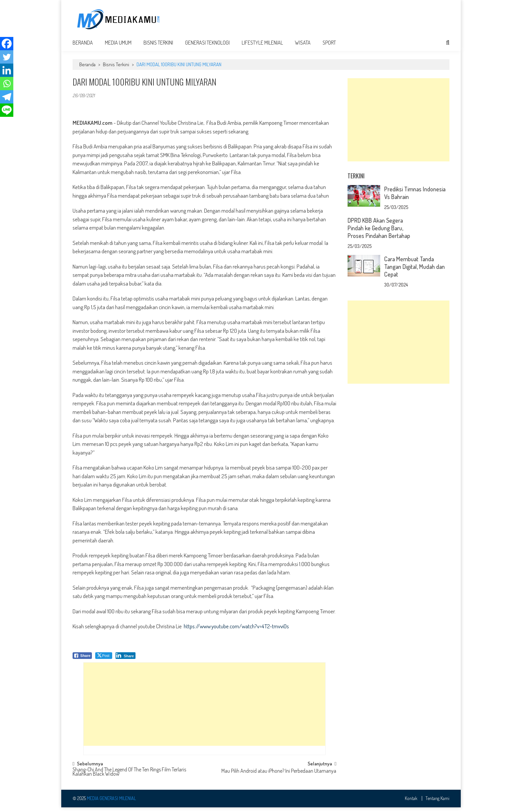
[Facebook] (7, 44)
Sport (329, 47)
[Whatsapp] (7, 84)
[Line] (7, 110)
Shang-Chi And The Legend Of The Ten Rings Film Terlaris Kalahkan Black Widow (129, 777)
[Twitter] (7, 57)
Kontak (411, 803)
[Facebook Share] (82, 660)
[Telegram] (7, 97)
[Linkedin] (7, 70)
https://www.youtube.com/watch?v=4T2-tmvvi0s (236, 631)
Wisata (303, 47)
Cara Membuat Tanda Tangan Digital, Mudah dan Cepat (414, 271)
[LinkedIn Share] (126, 660)
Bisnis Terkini (158, 47)
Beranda (83, 47)
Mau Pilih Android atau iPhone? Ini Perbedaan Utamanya (279, 776)
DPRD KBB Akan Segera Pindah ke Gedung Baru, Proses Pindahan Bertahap (379, 233)
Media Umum (118, 47)
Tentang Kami (437, 803)
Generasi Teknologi (207, 47)
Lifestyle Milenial (262, 47)
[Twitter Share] (104, 660)
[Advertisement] (328, 19)
